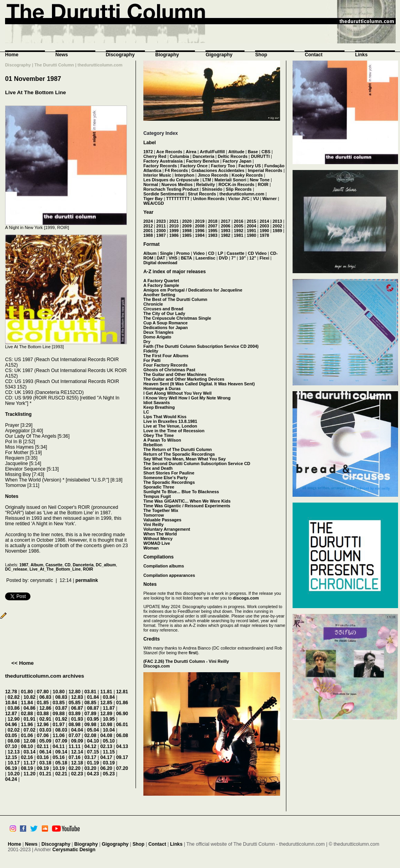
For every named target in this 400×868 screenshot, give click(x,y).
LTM (207, 180)
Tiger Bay (153, 199)
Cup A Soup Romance (165, 323)
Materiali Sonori (230, 180)
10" (242, 258)
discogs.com (246, 598)
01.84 (93, 697)
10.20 (14, 774)
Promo (183, 253)
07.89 (90, 714)
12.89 (106, 714)
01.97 (59, 725)
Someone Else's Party (165, 478)
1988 (148, 235)
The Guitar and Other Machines (175, 374)
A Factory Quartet (161, 281)
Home (12, 55)
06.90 (122, 714)
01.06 (27, 736)
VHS (173, 258)
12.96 (43, 725)
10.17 (14, 763)
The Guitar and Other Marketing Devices (184, 379)
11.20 (29, 774)
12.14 (77, 752)
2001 (148, 231)
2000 (161, 231)
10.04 (109, 730)
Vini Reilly (154, 524)
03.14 (29, 752)
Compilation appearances (169, 575)
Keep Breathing (159, 407)
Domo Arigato (157, 337)
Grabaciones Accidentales (218, 170)
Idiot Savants (157, 403)
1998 (187, 231)
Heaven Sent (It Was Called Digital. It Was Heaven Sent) (199, 384)
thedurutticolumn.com (242, 194)
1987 (24, 565)
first (193, 653)
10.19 (59, 768)
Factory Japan (237, 161)
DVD (223, 258)
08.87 (93, 708)
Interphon (184, 175)
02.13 (106, 746)
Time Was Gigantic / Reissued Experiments (187, 506)
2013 (277, 221)
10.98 (106, 725)
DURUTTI (260, 156)
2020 (187, 221)
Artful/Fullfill (212, 152)
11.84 (27, 703)
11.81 (106, 692)
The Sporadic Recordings (169, 482)
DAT (161, 258)
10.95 (109, 719)
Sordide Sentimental (164, 194)
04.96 (11, 725)
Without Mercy (158, 539)
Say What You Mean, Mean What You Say (185, 459)
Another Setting (159, 295)
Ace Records (169, 152)
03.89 (74, 714)
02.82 (14, 697)
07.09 (61, 741)
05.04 (93, 730)
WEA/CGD (154, 203)
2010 (174, 226)
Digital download (160, 263)
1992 (239, 231)
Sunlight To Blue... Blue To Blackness (181, 492)
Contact (314, 55)
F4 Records (176, 170)
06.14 (46, 752)
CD (68, 565)
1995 (212, 231)
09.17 (122, 757)
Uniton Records (209, 199)
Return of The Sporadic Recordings (179, 454)
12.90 (14, 719)
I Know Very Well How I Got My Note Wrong (187, 398)
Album (37, 565)
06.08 (122, 736)
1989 (277, 231)
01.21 (46, 774)
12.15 (11, 757)
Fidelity (151, 351)
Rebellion (153, 445)
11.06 (59, 736)
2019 (200, 221)
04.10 (93, 741)
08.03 (61, 730)
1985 (187, 235)
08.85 (90, 703)
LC (146, 412)
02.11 (43, 746)
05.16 (59, 757)
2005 (239, 226)
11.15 (109, 752)
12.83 (77, 697)
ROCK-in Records (236, 184)
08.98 (74, 725)
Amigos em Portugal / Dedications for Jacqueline (193, 290)
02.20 (74, 768)
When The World (160, 534)
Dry (147, 342)
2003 (264, 226)
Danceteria (83, 565)
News (62, 55)
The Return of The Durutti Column (178, 449)
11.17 (29, 763)
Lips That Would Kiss (165, 417)
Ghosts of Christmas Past (169, 370)
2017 (225, 221)
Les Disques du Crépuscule (171, 180)
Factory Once (194, 166)
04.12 (90, 746)
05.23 (109, 774)
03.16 (43, 757)
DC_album (106, 565)
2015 (252, 221)
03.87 (61, 708)
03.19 (109, 763)
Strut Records (202, 194)
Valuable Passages (162, 520)
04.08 (106, 736)
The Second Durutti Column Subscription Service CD (197, 464)
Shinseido (212, 189)
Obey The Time (159, 435)
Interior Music (157, 175)
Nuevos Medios (177, 184)
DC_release (16, 569)
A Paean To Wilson (162, 440)
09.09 (77, 741)
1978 (264, 235)
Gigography (219, 55)
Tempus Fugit (157, 496)
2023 (161, 221)
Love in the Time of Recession (174, 431)
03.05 (11, 736)
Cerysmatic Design (74, 850)
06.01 (122, 725)
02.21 (61, 774)
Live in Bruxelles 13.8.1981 (170, 421)
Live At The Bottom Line (36, 92)
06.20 (106, 768)
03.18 (46, 763)
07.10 (11, 746)
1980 (252, 235)
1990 (264, 231)
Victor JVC (239, 199)
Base (253, 152)
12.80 (74, 692)
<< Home (22, 663)
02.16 (27, 757)
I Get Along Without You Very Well (178, 393)
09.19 (43, 768)
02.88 (27, 714)
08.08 (14, 741)
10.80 (59, 692)
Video (199, 253)
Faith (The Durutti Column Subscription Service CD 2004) (201, 346)
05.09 (46, 741)
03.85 (59, 703)
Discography (120, 55)
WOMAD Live (157, 543)
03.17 (90, 757)
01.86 (122, 703)
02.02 (14, 730)
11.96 (27, 725)
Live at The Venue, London (170, 426)
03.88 (43, 714)
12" (253, 258)
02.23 (77, 774)
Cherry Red (155, 156)
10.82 (29, 697)
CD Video (257, 253)
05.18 (61, 763)
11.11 (74, 746)
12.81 (122, 692)
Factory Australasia (163, 161)
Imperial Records (265, 170)
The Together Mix (161, 510)
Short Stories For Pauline (169, 473)
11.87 (109, 708)
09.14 (61, 752)
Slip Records (239, 189)
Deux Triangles (158, 332)
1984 (200, 235)
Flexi (264, 258)
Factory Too (223, 166)
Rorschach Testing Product (171, 189)
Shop (261, 55)
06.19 (11, 768)
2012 (148, 226)
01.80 (27, 692)
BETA (187, 258)
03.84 (109, 697)
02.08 (90, 736)
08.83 (61, 697)
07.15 (93, 752)
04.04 (77, 730)
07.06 (43, 736)
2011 (161, 226)
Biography (167, 55)
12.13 (14, 752)
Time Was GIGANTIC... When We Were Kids (187, 501)
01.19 (93, 763)
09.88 (59, 714)
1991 (252, 231)
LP (220, 253)
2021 (174, 221)
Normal (151, 184)
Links (361, 55)
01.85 (43, 703)
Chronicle (153, 304)
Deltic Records (232, 156)
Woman (151, 548)
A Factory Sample (161, 285)
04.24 (11, 779)
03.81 (90, 692)
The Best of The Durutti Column (175, 299)
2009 (187, 226)
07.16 (74, 757)
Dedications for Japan (166, 328)
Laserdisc (206, 258)
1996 (200, 231)
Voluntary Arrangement (167, 529)
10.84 (11, 703)
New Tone (260, 180)
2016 (239, 221)
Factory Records (160, 166)
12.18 (77, 763)
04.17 (106, 757)
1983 (212, 235)
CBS (266, 152)
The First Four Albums (166, 356)
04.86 (29, 708)
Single (167, 253)
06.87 (77, 708)
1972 (148, 152)
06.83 (46, 697)
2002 (277, 226)
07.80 (43, 692)
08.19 (27, 768)
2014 (264, 221)
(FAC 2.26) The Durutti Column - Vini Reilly (186, 661)
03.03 (46, 730)
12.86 (46, 708)
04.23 (93, 774)
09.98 (90, 725)
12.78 (11, 692)
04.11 (59, 746)
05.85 (74, 703)
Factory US (249, 166)
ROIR (88, 569)
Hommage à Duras (162, 388)
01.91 (29, 719)
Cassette (54, 565)
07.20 (122, 768)
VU (256, 199)
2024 (148, 221)
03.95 (93, 719)
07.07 (74, 736)
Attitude (236, 152)
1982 (225, 235)
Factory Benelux (203, 161)
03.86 (14, 708)
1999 (174, 231)
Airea (191, 152)
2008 (200, 226)
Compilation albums (164, 566)
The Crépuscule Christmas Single (177, 318)
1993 (225, 231)
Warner (269, 199)
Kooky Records (247, 175)
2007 (212, 226)
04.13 (122, 746)
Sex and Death (158, 468)
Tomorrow (154, 515)
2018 (212, 221)
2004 (252, 226)
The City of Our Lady (164, 313)
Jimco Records (213, 175)
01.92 (61, 719)
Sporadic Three (159, 487)
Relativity (205, 184)
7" (233, 258)
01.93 (77, 719)
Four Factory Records (165, 365)
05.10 (109, 741)
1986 (174, 235)
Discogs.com (157, 666)
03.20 (90, 768)
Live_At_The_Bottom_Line (55, 569)
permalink (87, 580)
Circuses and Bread (163, 309)
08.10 (27, 746)
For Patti (152, 360)
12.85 (106, 703)
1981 (239, 235)
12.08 (29, 741)
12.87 (11, 714)
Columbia (180, 156)
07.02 (29, 730)
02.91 (46, 719)
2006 (225, 226)
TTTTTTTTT (178, 199)
